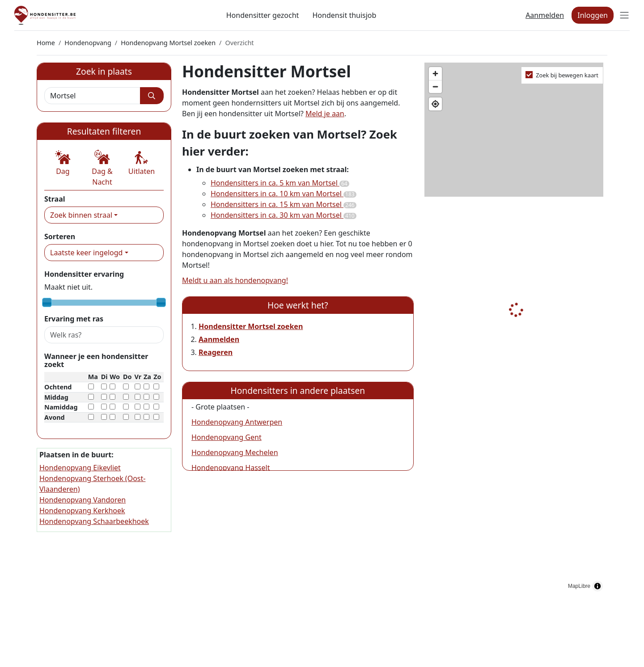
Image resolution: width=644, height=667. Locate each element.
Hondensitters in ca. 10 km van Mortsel (284, 194)
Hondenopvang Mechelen (235, 452)
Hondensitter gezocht (263, 15)
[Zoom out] (435, 87)
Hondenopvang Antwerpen (237, 422)
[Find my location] (435, 104)
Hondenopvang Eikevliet (80, 468)
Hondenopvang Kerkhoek (82, 511)
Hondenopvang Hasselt (231, 468)
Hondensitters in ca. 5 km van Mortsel (280, 183)
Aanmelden (545, 15)
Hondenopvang (88, 43)
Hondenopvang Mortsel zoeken (168, 43)
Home (46, 43)
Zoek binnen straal (81, 215)
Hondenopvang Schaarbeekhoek (94, 521)
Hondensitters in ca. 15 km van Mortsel (284, 204)
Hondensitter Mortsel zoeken (251, 326)
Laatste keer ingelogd (86, 253)
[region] (516, 329)
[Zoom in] (435, 74)
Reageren (216, 352)
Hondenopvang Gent (227, 437)
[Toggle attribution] (597, 586)
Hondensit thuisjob (344, 15)
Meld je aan (325, 114)
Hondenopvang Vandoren (83, 500)
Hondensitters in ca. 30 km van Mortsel (284, 215)
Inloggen (593, 15)
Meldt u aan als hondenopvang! (235, 280)
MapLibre (579, 586)
